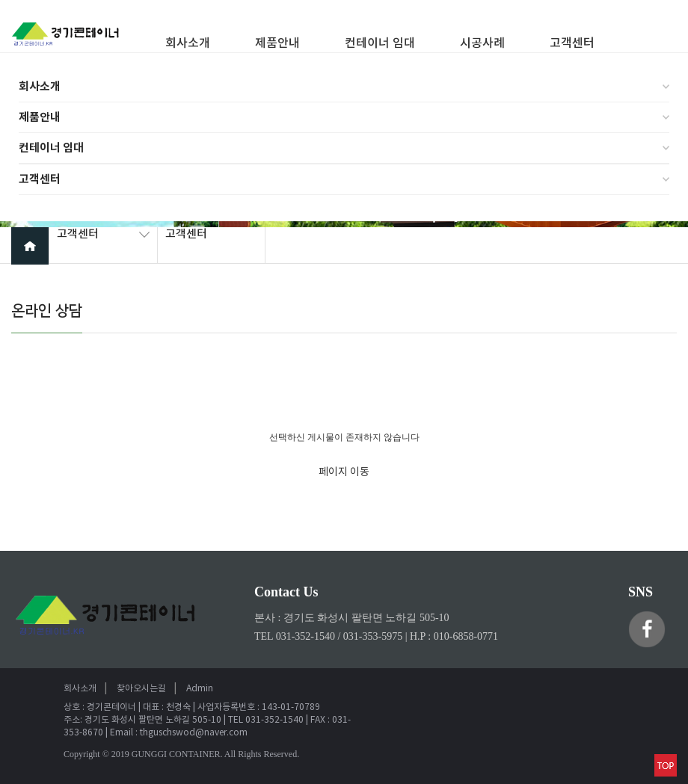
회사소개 (40, 87)
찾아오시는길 (141, 689)
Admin (200, 689)
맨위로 (666, 765)
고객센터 (40, 179)
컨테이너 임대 (51, 148)
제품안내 (40, 117)
